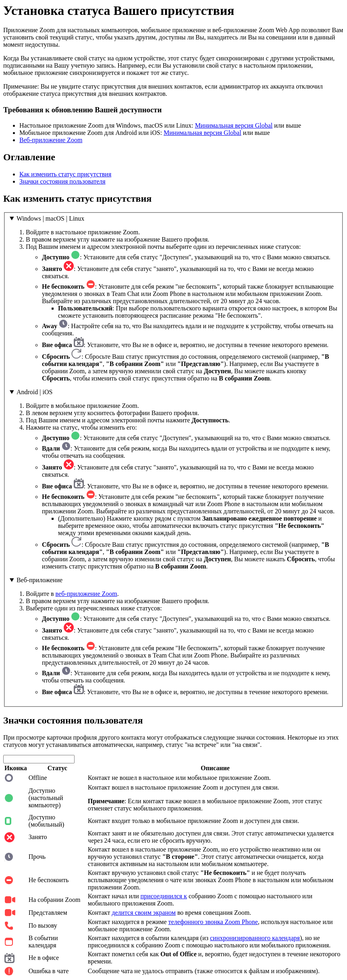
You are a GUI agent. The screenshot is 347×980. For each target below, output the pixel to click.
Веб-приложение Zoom (51, 140)
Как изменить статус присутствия (65, 174)
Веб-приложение (39, 580)
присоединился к (164, 896)
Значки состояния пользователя (62, 181)
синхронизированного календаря (255, 938)
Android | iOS (34, 392)
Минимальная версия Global (234, 125)
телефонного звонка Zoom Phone (213, 922)
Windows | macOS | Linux (50, 218)
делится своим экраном (144, 913)
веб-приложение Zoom (86, 594)
